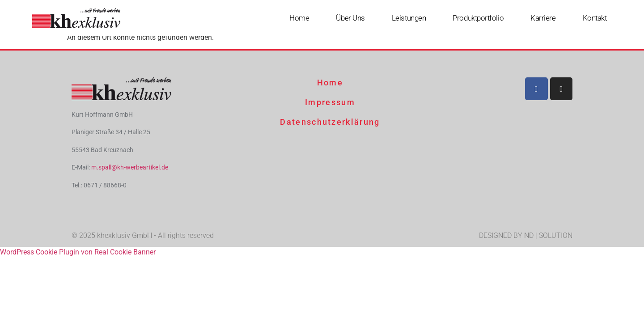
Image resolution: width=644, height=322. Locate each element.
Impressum (330, 102)
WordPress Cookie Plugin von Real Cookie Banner (78, 252)
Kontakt (595, 18)
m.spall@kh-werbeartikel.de (130, 167)
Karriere (543, 18)
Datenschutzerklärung (330, 122)
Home (299, 18)
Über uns (350, 18)
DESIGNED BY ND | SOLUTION (526, 235)
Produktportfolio (478, 18)
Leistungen (409, 18)
